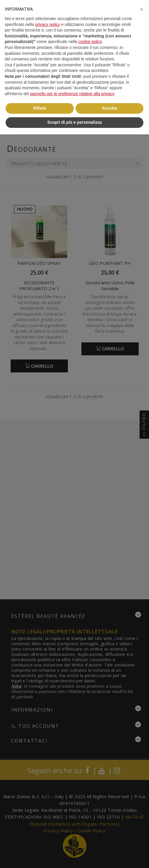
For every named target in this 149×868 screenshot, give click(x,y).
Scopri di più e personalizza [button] (74, 122)
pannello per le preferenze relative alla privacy (72, 94)
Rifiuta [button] (40, 108)
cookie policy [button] (90, 42)
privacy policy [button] (48, 24)
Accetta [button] (109, 108)
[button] (141, 9)
